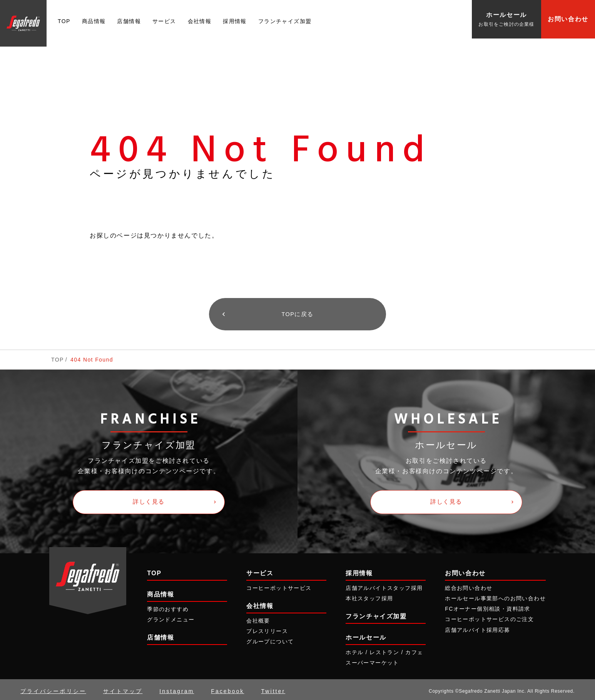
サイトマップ (123, 688)
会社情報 (200, 21)
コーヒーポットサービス (279, 585)
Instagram (177, 688)
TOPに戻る (297, 313)
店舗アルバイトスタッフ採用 (384, 585)
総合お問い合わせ (469, 585)
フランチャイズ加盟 (285, 21)
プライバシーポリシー (53, 688)
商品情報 (94, 21)
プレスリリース (267, 628)
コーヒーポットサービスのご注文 (489, 616)
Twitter (273, 688)
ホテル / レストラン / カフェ (384, 650)
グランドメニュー (171, 616)
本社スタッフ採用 (369, 595)
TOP (64, 21)
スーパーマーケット (372, 660)
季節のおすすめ (168, 606)
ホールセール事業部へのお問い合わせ (495, 595)
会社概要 (258, 618)
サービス (164, 21)
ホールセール (366, 635)
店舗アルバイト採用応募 (477, 627)
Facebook (227, 688)
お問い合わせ (568, 19)
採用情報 (235, 21)
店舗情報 (129, 21)
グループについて (270, 639)
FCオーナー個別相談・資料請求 (488, 606)
